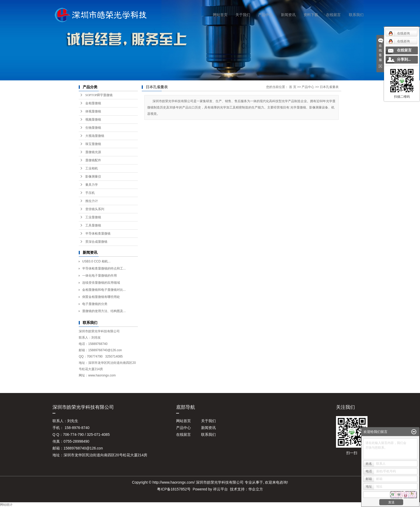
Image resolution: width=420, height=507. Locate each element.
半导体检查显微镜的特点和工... (104, 268)
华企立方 (256, 489)
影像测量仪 (93, 177)
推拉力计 (92, 201)
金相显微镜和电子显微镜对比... (104, 290)
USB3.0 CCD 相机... (96, 261)
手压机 (90, 193)
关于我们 (243, 15)
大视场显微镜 (95, 136)
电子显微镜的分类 (95, 304)
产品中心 (265, 15)
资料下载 (311, 15)
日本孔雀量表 (329, 87)
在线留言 (333, 15)
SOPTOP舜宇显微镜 (99, 95)
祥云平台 (220, 489)
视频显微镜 (93, 120)
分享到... (404, 60)
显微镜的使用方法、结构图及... (104, 311)
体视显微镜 (93, 111)
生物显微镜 (93, 128)
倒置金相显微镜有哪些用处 (101, 297)
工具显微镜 (93, 225)
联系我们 (356, 15)
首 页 (293, 87)
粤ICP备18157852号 (174, 489)
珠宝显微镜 (93, 144)
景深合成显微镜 (96, 242)
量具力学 (92, 185)
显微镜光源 (93, 152)
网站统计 (6, 505)
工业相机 (92, 168)
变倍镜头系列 (95, 209)
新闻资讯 (288, 15)
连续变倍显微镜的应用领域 (101, 283)
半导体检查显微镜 (98, 234)
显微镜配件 (93, 160)
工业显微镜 (93, 217)
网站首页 (220, 15)
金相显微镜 (93, 103)
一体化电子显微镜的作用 (99, 276)
